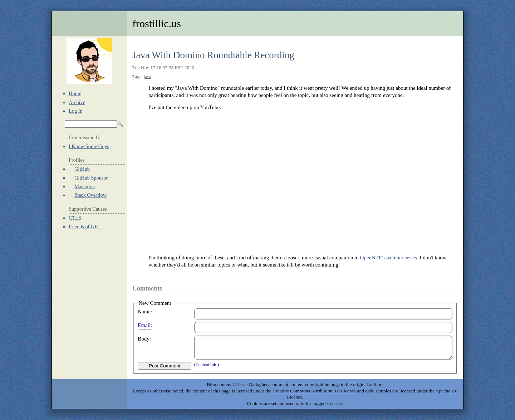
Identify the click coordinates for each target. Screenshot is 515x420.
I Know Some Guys (89, 146)
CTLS (75, 218)
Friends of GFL (85, 226)
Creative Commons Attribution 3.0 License (314, 391)
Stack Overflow (90, 195)
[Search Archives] (91, 124)
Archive (77, 102)
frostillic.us (157, 23)
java (147, 77)
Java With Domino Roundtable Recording (213, 55)
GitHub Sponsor (91, 178)
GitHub (82, 169)
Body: (144, 339)
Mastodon (85, 186)
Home (75, 93)
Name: (145, 312)
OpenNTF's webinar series (389, 258)
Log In (75, 111)
